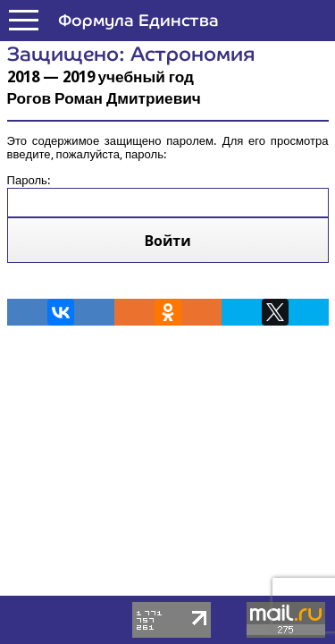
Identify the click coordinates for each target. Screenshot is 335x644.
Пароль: (168, 187)
